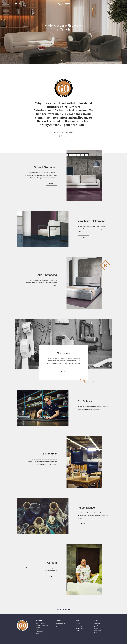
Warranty (96, 625)
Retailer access (97, 630)
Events (95, 632)
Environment (79, 627)
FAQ (95, 627)
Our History (78, 623)
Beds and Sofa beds (61, 627)
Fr (112, 4)
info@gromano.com (40, 633)
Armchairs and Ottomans (62, 625)
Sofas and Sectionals (61, 623)
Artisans (78, 625)
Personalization (79, 629)
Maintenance (97, 623)
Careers (78, 630)
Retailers (96, 629)
